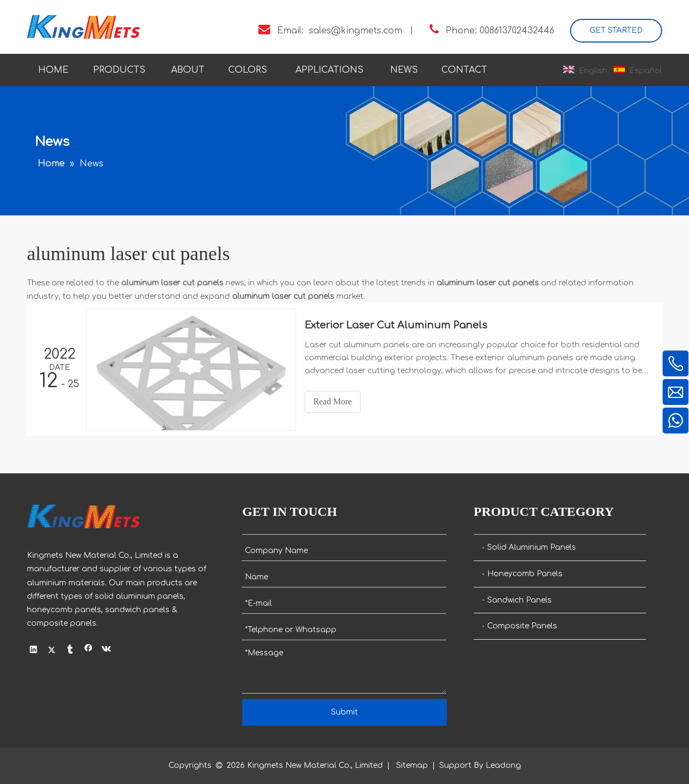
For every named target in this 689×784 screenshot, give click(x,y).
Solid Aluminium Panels (532, 547)
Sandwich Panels (519, 600)
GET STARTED (616, 30)
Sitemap (412, 765)
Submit (344, 712)
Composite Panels (522, 626)
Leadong (503, 765)
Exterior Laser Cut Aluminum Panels (397, 325)
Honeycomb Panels (525, 574)
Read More (334, 401)
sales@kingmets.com (356, 31)
